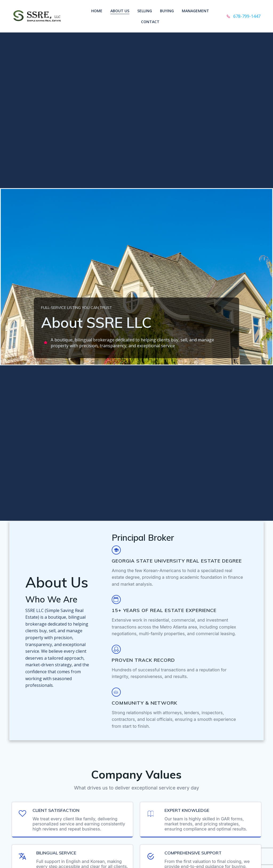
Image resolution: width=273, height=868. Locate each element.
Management (195, 11)
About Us (120, 11)
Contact (150, 22)
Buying (167, 11)
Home (97, 11)
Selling (145, 11)
